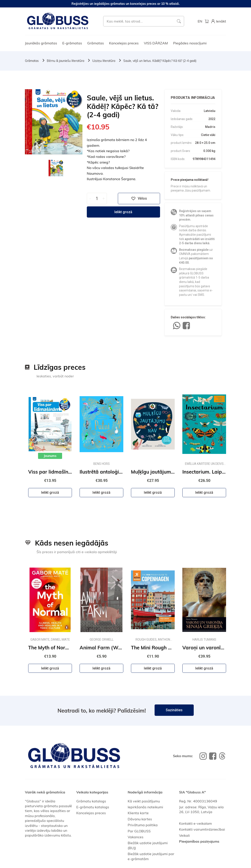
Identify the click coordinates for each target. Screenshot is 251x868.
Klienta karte (138, 813)
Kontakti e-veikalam (195, 823)
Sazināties (174, 710)
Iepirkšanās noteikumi (145, 807)
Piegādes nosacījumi (190, 43)
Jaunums (50, 456)
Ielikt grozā (123, 212)
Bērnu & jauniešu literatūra (65, 61)
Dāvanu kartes (140, 819)
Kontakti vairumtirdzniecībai (202, 829)
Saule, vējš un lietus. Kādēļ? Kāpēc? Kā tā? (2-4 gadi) (160, 61)
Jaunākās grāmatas (41, 43)
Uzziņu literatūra (104, 61)
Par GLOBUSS (139, 831)
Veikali (184, 835)
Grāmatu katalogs (91, 801)
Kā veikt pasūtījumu (144, 801)
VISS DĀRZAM (156, 43)
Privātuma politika (143, 825)
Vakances (136, 837)
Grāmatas (96, 43)
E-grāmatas (72, 43)
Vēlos (139, 199)
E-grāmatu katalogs (93, 807)
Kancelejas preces (124, 43)
